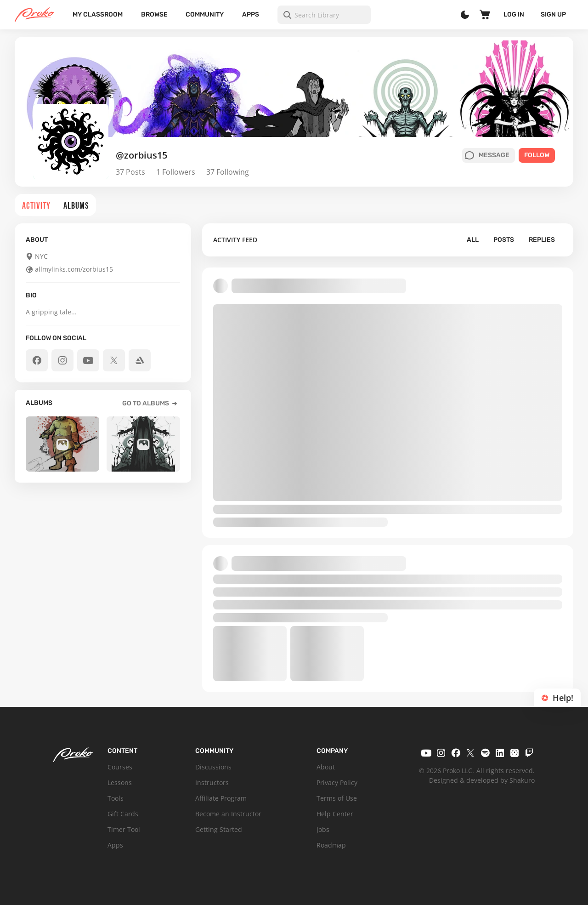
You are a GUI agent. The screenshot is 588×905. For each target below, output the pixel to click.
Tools (116, 798)
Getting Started (219, 829)
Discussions (213, 767)
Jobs (323, 829)
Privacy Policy (337, 783)
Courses (120, 767)
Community (205, 14)
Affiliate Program (221, 798)
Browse (154, 14)
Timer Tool (124, 829)
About (326, 767)
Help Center (335, 814)
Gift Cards (123, 814)
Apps (251, 14)
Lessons (120, 783)
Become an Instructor (228, 814)
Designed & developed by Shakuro (482, 780)
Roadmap (331, 845)
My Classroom (98, 14)
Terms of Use (337, 798)
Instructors (212, 783)
